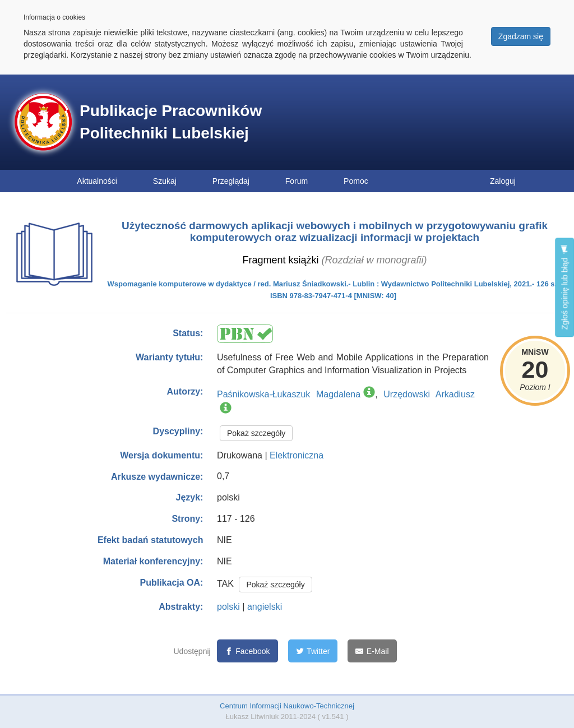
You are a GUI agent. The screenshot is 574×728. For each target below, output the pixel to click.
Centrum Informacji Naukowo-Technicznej (287, 706)
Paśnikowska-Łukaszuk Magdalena (289, 394)
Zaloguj (503, 181)
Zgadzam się (521, 36)
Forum (297, 181)
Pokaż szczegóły (256, 433)
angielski (265, 607)
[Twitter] (313, 651)
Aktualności (97, 181)
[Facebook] (247, 651)
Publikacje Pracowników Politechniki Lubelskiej (171, 122)
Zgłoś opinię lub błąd (564, 287)
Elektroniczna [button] (297, 455)
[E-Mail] (372, 651)
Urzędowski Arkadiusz (429, 394)
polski (228, 607)
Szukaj (165, 181)
